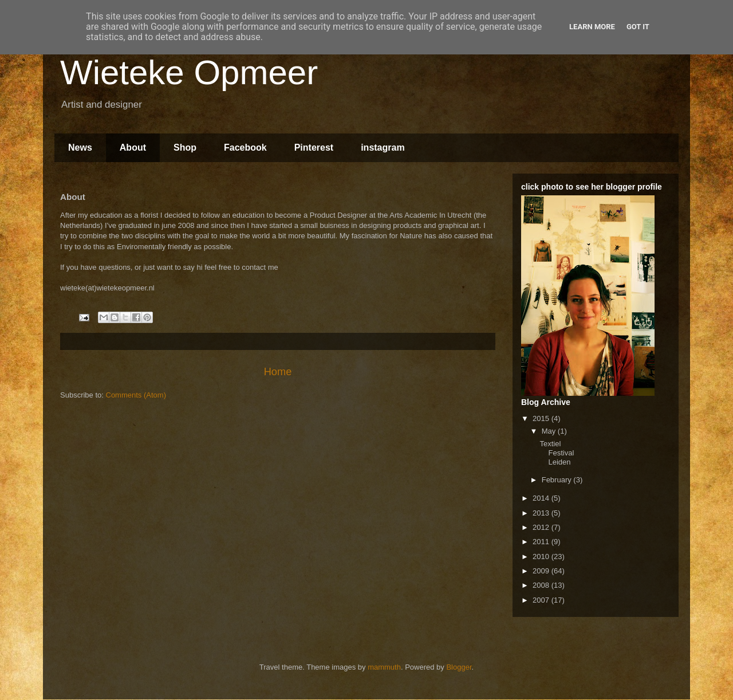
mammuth (384, 667)
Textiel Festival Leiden (557, 453)
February (558, 480)
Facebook (245, 148)
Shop (185, 148)
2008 (542, 585)
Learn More (592, 27)
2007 (542, 600)
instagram (383, 148)
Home (278, 372)
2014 (542, 498)
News (80, 148)
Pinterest (314, 148)
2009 (542, 571)
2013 (542, 513)
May (550, 431)
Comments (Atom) (136, 395)
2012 (542, 527)
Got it (638, 27)
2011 (542, 542)
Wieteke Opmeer (189, 72)
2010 (542, 557)
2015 (542, 418)
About (133, 148)
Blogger (459, 667)
